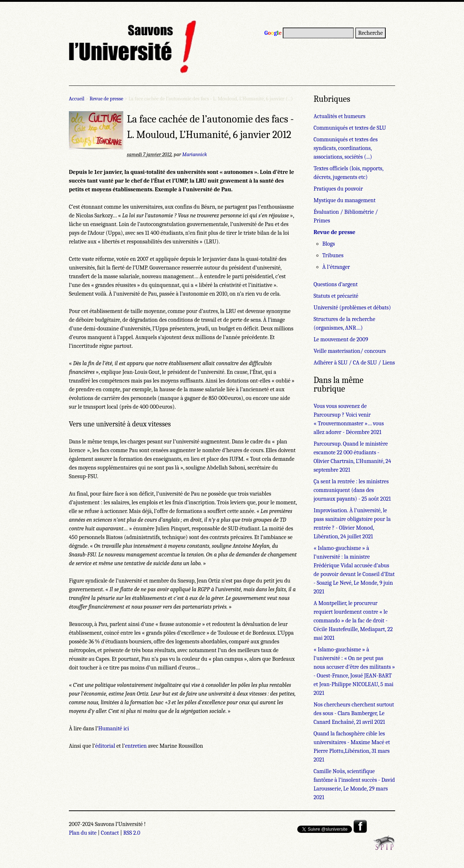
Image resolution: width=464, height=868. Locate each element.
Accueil (77, 99)
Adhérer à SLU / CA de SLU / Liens (354, 363)
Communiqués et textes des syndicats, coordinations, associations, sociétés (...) (346, 148)
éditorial (105, 746)
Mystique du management (345, 200)
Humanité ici (114, 729)
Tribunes (333, 255)
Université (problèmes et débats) (352, 308)
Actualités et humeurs (339, 116)
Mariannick (195, 155)
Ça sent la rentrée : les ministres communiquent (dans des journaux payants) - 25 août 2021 (352, 490)
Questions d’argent (336, 284)
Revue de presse (106, 99)
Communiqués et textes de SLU (350, 128)
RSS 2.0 (132, 833)
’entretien (135, 746)
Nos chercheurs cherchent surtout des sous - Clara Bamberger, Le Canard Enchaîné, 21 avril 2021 (354, 713)
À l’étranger (336, 267)
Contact (110, 833)
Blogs (329, 244)
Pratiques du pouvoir (338, 189)
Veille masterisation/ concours (350, 351)
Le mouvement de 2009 (341, 339)
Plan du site (83, 833)
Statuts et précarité (336, 296)
